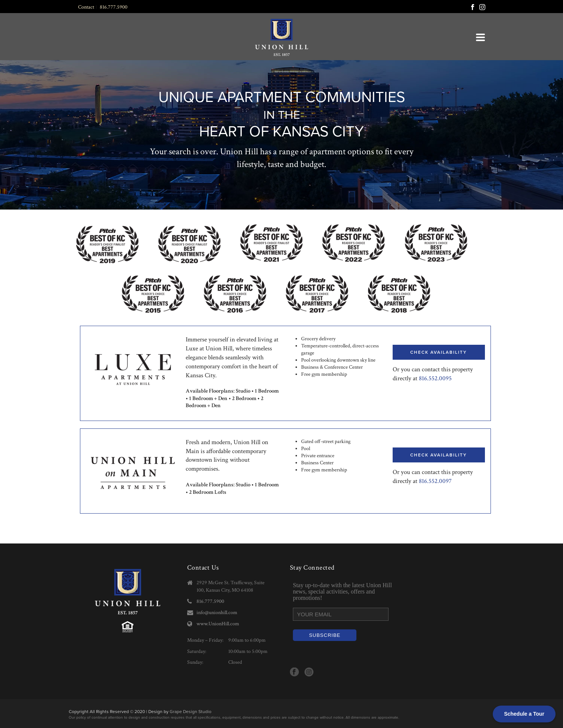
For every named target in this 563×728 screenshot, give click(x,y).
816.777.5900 (210, 601)
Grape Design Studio (191, 712)
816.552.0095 (435, 378)
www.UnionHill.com (218, 624)
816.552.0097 (435, 481)
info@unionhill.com (217, 613)
